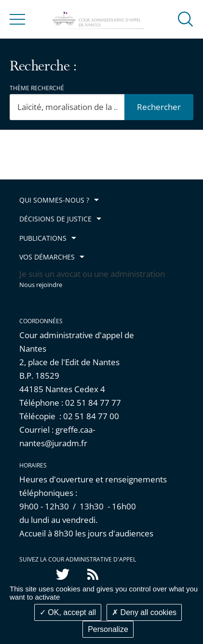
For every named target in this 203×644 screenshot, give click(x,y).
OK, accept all (68, 612)
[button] (186, 19)
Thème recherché (37, 88)
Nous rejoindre (41, 285)
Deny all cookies (144, 612)
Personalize (108, 629)
